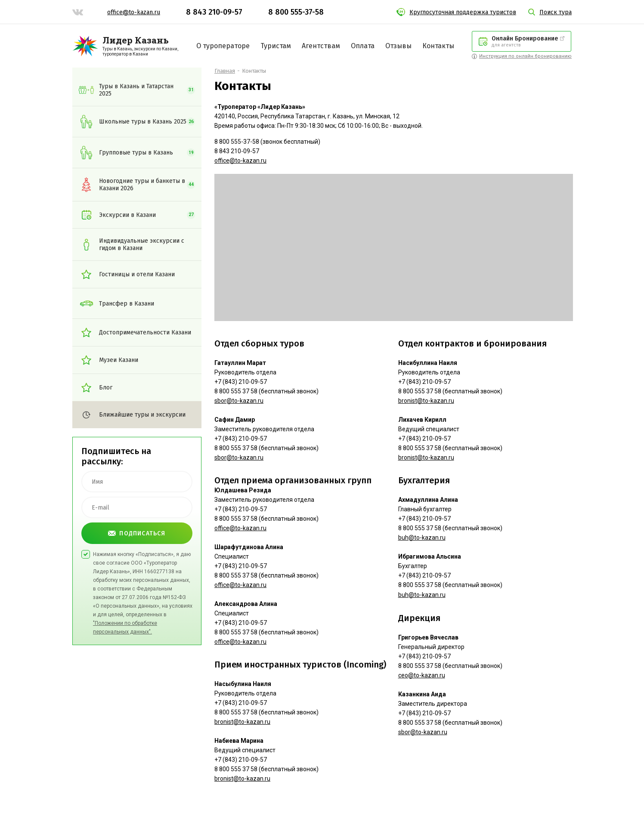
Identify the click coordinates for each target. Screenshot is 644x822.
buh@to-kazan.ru (422, 538)
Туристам (276, 46)
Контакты (438, 46)
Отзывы (398, 46)
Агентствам (321, 46)
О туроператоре (223, 46)
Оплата (363, 46)
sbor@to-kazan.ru (239, 401)
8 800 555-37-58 (296, 12)
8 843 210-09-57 (214, 12)
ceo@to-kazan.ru (422, 675)
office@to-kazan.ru (134, 12)
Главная (225, 71)
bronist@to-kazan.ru (242, 722)
